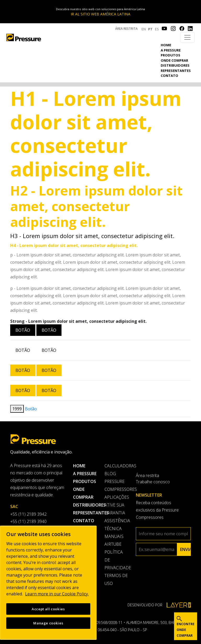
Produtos (171, 55)
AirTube (113, 544)
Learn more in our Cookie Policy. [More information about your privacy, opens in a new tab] (57, 594)
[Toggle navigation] (187, 37)
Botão (23, 330)
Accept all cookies (48, 609)
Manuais (114, 536)
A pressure (171, 50)
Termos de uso (116, 579)
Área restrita (126, 29)
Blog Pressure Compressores (116, 481)
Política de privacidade (116, 560)
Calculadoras (116, 466)
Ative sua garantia (115, 509)
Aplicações (116, 497)
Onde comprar (174, 60)
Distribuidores (175, 65)
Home (166, 45)
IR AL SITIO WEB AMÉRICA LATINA (100, 14)
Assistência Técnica (116, 525)
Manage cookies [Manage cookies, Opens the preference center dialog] (48, 623)
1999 (17, 409)
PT (150, 29)
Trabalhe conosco (153, 482)
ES (157, 29)
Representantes (176, 71)
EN (144, 29)
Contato (169, 76)
